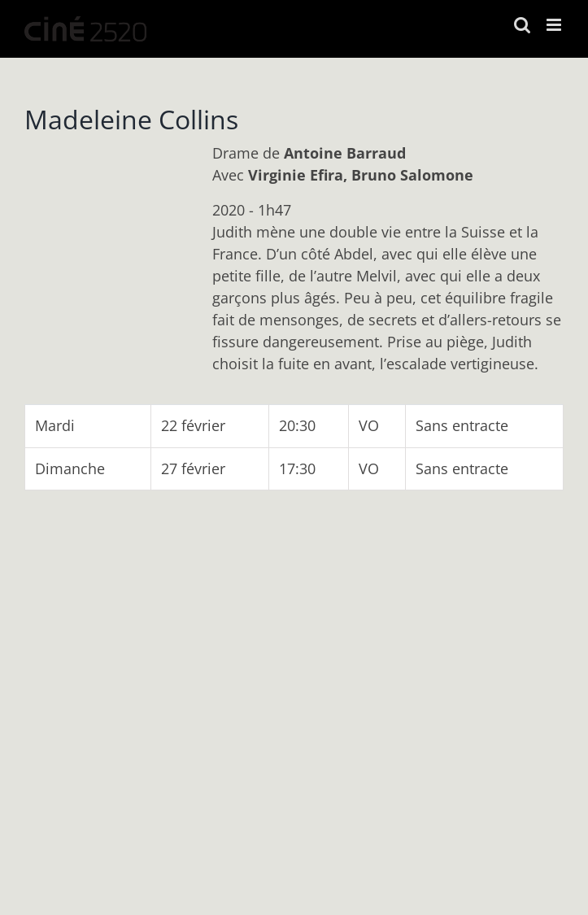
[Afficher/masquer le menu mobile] (555, 25)
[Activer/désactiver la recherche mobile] (522, 25)
